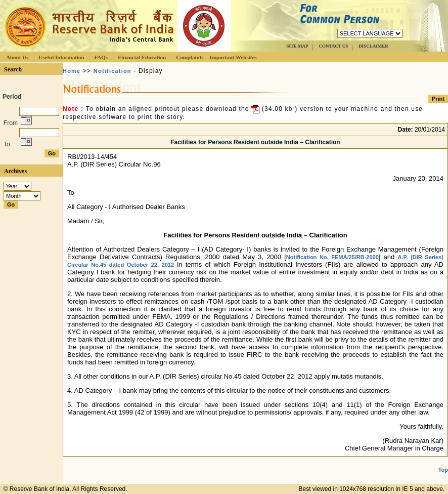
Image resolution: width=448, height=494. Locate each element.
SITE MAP (297, 46)
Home (72, 71)
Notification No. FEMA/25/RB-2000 (332, 257)
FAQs (101, 57)
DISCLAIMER (373, 46)
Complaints (190, 57)
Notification (113, 71)
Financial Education (142, 57)
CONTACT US (333, 46)
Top (443, 470)
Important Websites (233, 57)
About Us (17, 57)
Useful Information (61, 57)
